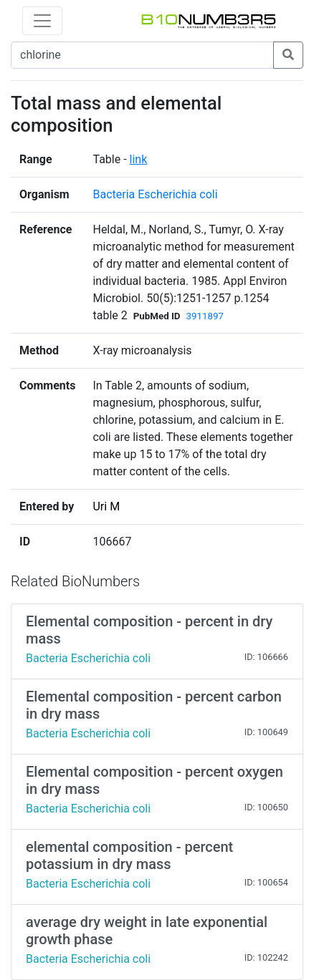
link (139, 159)
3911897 (205, 316)
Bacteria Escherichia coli (155, 194)
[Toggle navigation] (42, 21)
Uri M (106, 506)
